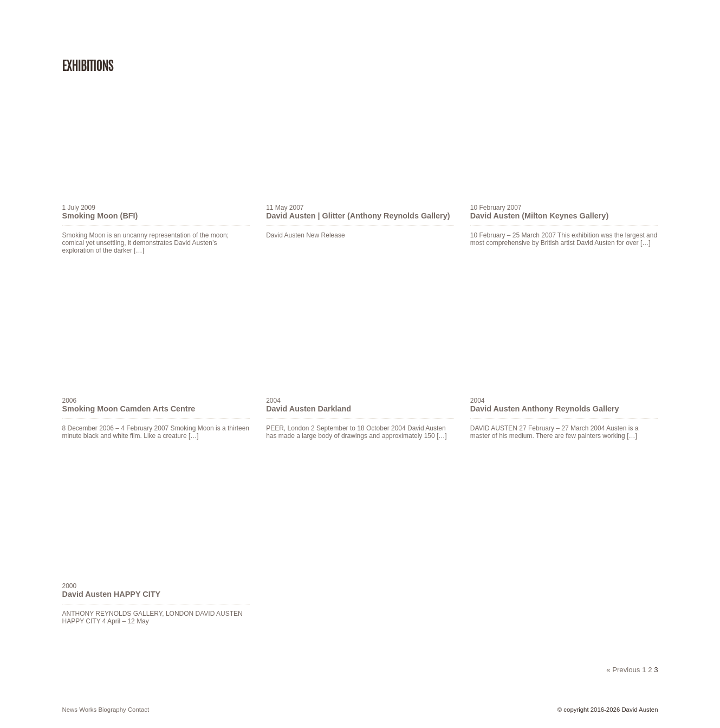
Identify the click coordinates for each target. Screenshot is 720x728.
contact (138, 710)
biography (112, 710)
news (70, 710)
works (88, 710)
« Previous (623, 670)
